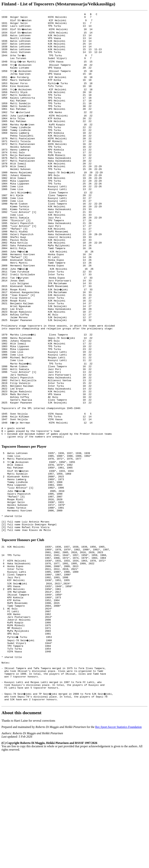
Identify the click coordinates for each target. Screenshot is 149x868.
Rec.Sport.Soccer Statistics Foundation (118, 841)
